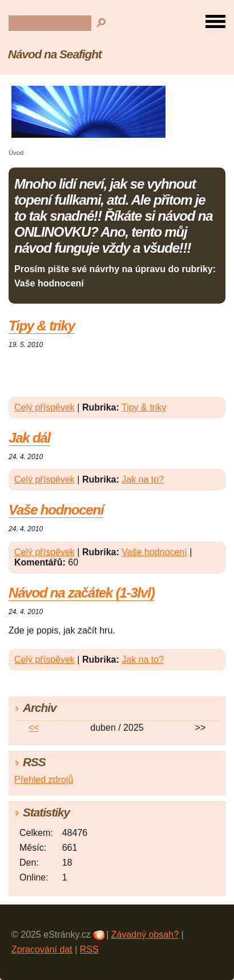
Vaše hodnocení (56, 510)
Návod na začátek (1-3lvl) (81, 593)
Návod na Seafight (55, 54)
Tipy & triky (42, 326)
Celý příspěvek (45, 407)
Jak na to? (143, 479)
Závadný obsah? (145, 935)
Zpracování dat (42, 949)
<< (34, 728)
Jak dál (29, 438)
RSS (89, 949)
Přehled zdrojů (44, 780)
